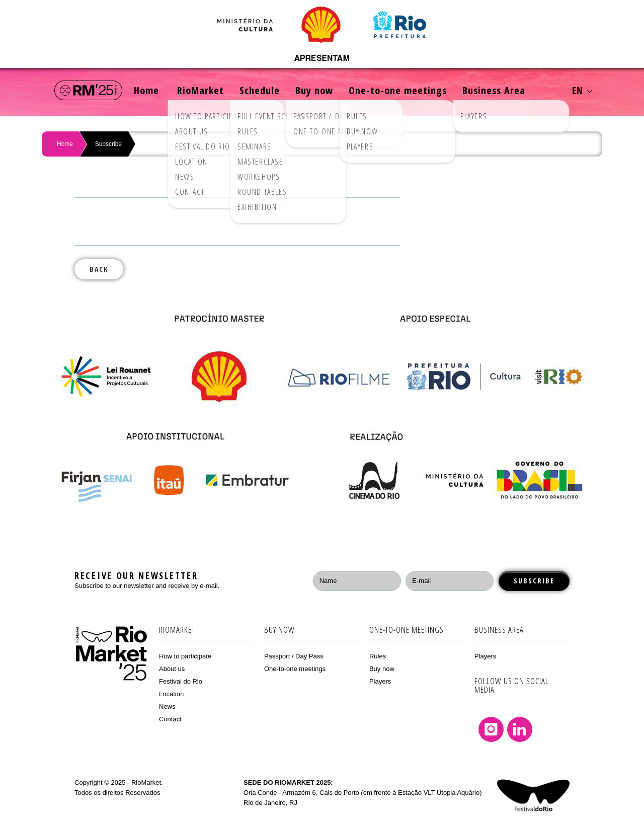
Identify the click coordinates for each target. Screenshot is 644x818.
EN (582, 90)
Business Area (494, 90)
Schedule (260, 90)
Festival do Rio (181, 681)
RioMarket (200, 90)
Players (380, 681)
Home (146, 90)
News (167, 707)
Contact (170, 719)
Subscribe (108, 144)
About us (172, 669)
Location (171, 694)
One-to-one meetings (398, 90)
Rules (378, 656)
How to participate (185, 656)
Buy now (314, 90)
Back (99, 269)
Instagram (491, 729)
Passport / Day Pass (294, 656)
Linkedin (520, 729)
